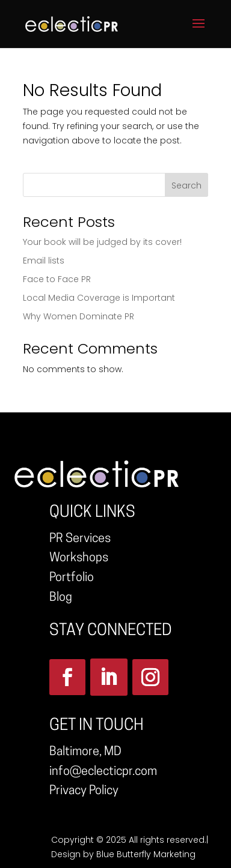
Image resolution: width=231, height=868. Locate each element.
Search (186, 185)
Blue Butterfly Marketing (146, 854)
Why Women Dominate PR (79, 316)
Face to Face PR (57, 279)
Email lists (44, 261)
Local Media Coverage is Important (99, 298)
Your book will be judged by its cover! (102, 242)
